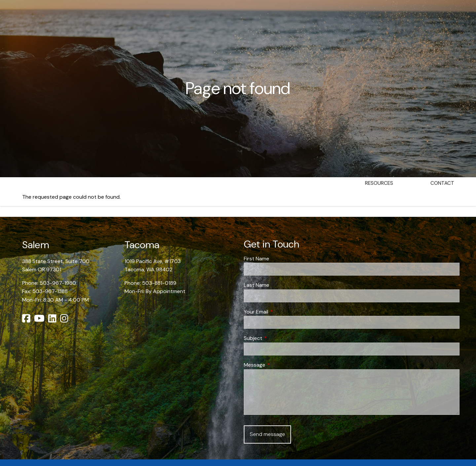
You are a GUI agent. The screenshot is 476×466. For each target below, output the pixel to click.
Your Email (281, 312)
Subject (278, 338)
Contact (442, 183)
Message (280, 365)
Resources (379, 183)
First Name (256, 259)
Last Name (256, 285)
